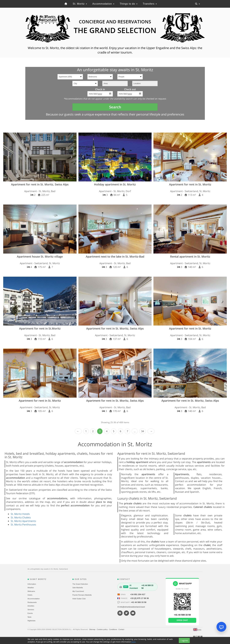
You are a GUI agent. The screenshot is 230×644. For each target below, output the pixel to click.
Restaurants (32, 602)
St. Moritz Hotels (20, 514)
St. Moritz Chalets (21, 517)
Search (115, 107)
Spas (30, 617)
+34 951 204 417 (138, 594)
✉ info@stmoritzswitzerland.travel (131, 607)
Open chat (182, 620)
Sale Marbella (78, 588)
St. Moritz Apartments (23, 521)
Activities (31, 606)
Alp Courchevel (78, 591)
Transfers (150, 4)
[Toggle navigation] (197, 4)
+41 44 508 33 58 (139, 602)
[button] (8, 157)
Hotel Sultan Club (79, 599)
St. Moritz (80, 4)
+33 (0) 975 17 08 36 (140, 598)
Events (30, 613)
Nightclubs (32, 621)
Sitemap (92, 629)
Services (31, 610)
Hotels (30, 595)
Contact (122, 629)
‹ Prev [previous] (78, 431)
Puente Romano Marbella (82, 595)
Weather (31, 588)
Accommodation (103, 4)
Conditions (113, 629)
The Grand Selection (80, 584)
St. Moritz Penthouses (23, 525)
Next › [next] (151, 431)
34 (143, 431)
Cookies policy (102, 629)
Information (32, 584)
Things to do (129, 4)
